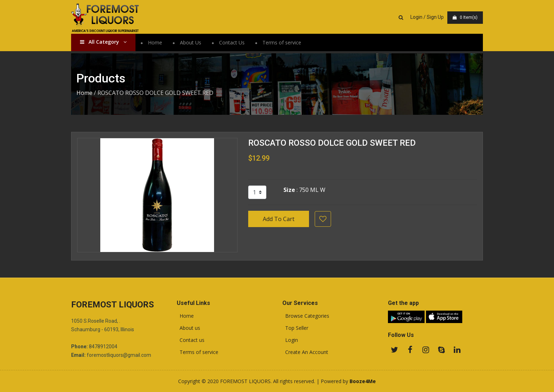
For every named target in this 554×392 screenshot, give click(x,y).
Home (155, 42)
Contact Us (232, 42)
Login (290, 340)
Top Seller (295, 328)
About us (188, 328)
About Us (191, 42)
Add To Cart (279, 219)
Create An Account (305, 352)
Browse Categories (306, 316)
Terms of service (282, 42)
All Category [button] (103, 42)
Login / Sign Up (427, 17)
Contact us (191, 340)
